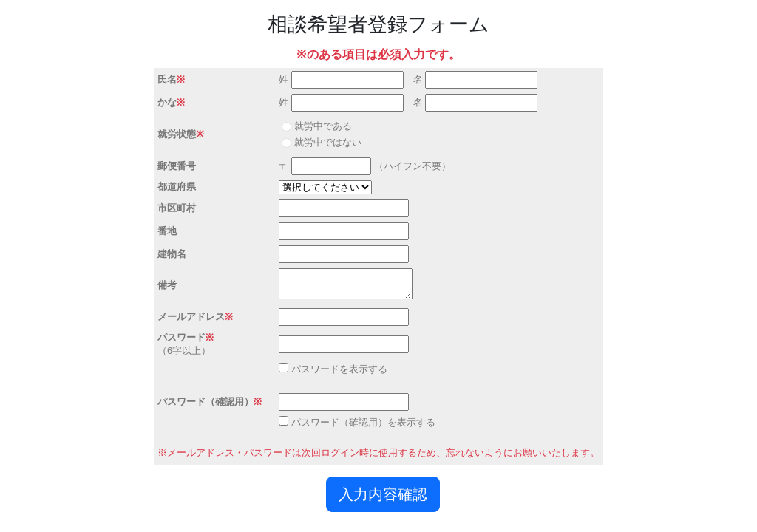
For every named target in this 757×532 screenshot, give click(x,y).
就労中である (323, 126)
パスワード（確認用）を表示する (363, 422)
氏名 (167, 79)
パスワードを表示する (339, 369)
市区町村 (177, 208)
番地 (167, 231)
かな (167, 102)
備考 (167, 285)
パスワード (181, 337)
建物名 (172, 254)
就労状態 (177, 134)
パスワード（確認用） (206, 402)
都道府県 (177, 187)
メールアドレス (191, 317)
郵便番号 (177, 166)
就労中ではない (328, 142)
